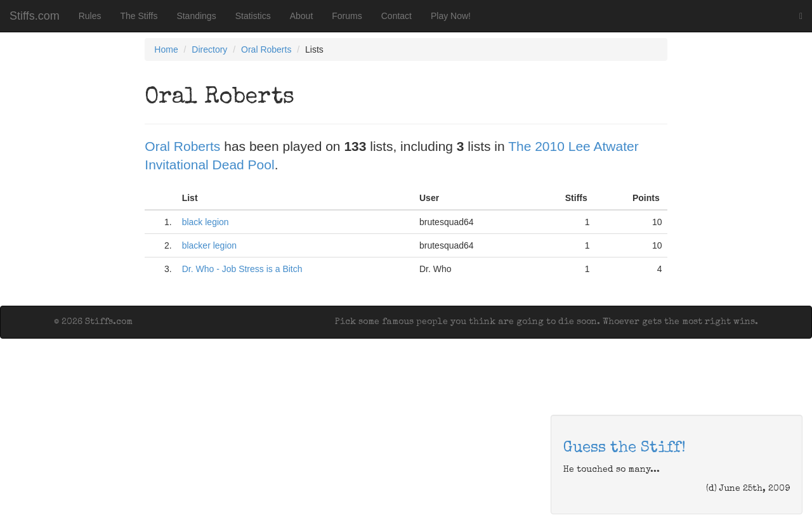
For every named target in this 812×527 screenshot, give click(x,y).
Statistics (253, 16)
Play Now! (451, 16)
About (302, 16)
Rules (90, 16)
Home (166, 49)
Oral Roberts (266, 49)
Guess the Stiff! (625, 448)
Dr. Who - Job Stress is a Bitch (242, 269)
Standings (196, 16)
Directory (209, 49)
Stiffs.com (35, 16)
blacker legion (209, 245)
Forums (347, 16)
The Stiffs (139, 16)
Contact (396, 16)
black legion (206, 222)
